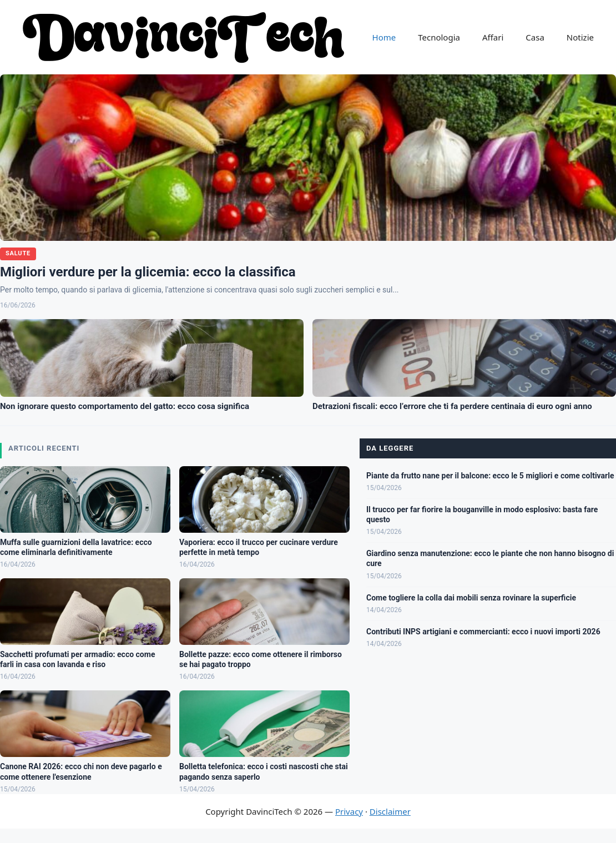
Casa (535, 37)
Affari (493, 37)
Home (384, 37)
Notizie (580, 37)
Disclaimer (390, 811)
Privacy (349, 811)
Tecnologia (439, 37)
